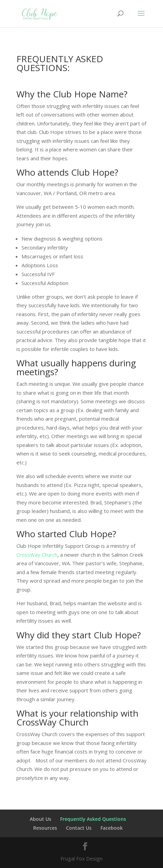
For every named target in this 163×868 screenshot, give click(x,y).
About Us (40, 819)
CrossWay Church (37, 555)
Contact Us (79, 828)
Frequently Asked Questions (93, 819)
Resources (45, 828)
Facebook (112, 828)
